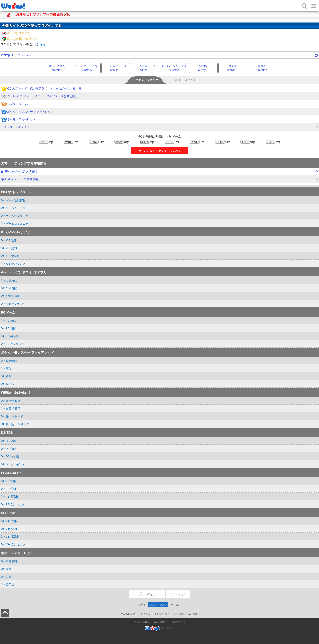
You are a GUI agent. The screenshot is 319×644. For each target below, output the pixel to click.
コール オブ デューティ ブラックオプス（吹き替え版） (39, 96)
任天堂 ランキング (17, 424)
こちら (41, 44)
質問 (9, 376)
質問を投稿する (203, 68)
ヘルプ (147, 614)
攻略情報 (11, 361)
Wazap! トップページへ (159, 55)
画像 (9, 369)
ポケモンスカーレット (18, 120)
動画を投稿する (233, 68)
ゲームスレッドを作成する (145, 68)
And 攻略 (11, 281)
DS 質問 (11, 449)
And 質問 (11, 288)
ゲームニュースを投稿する (86, 68)
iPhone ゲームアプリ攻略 (159, 172)
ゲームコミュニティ (19, 224)
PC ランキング (15, 344)
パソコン (176, 605)
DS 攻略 (11, 441)
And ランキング (16, 304)
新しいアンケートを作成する (174, 68)
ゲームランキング (17, 216)
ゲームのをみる (159, 151)
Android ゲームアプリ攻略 (159, 180)
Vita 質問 (11, 529)
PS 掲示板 (12, 497)
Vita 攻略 (11, 521)
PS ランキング (15, 504)
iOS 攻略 (11, 240)
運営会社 (179, 614)
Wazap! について (130, 614)
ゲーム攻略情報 (16, 200)
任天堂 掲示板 (15, 416)
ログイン (142, 595)
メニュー (314, 6)
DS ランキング (15, 464)
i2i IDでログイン (19, 33)
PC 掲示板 (12, 336)
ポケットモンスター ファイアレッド (27, 112)
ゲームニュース (16, 208)
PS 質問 (11, 489)
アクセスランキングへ (159, 128)
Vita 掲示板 (13, 537)
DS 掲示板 (12, 456)
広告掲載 (192, 614)
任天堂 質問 (13, 409)
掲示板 (10, 384)
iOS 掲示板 (13, 256)
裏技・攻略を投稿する (57, 68)
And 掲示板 (13, 296)
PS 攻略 (11, 481)
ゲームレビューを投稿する (116, 68)
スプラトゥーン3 (15, 104)
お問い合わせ (162, 614)
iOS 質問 (11, 248)
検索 (304, 6)
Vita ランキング (16, 544)
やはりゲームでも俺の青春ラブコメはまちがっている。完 (41, 89)
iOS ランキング (16, 264)
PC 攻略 (11, 321)
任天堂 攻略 (13, 401)
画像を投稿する (262, 68)
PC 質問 (11, 328)
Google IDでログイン (23, 39)
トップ (175, 595)
